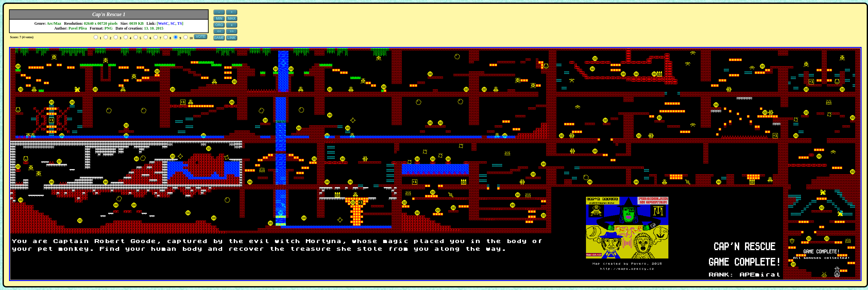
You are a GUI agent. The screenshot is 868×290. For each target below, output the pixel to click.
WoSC (163, 23)
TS (180, 23)
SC (173, 23)
